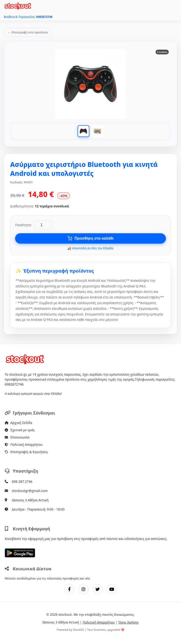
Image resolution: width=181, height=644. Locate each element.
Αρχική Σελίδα (19, 423)
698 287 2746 (22, 481)
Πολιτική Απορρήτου (24, 445)
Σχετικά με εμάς (20, 430)
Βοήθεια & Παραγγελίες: (28, 17)
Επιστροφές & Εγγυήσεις (26, 452)
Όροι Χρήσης (129, 622)
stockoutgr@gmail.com (30, 491)
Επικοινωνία (17, 437)
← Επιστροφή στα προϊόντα (28, 32)
